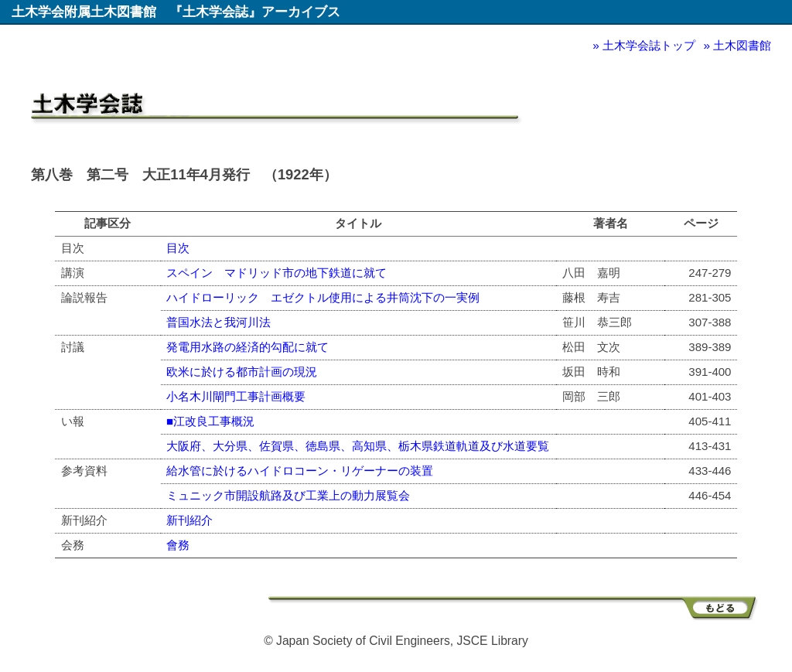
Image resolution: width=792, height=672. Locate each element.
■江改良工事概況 (210, 421)
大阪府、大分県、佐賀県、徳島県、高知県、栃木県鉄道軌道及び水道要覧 (358, 446)
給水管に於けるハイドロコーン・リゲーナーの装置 (300, 471)
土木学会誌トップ (649, 45)
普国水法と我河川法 (218, 322)
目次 (178, 248)
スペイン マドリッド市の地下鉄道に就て (277, 273)
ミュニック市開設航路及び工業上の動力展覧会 (288, 495)
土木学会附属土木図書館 (84, 12)
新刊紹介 (189, 520)
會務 (178, 545)
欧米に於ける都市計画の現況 (242, 372)
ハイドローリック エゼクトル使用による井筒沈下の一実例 (323, 297)
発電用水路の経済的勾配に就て (247, 347)
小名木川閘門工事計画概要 (236, 396)
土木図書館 (742, 45)
